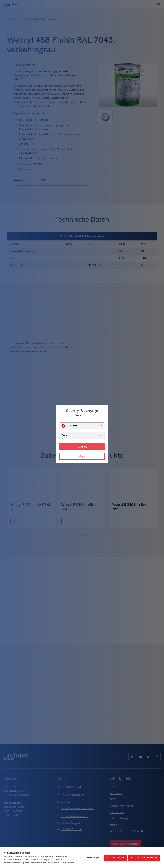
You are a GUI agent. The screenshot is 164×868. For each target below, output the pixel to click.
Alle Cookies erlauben (144, 858)
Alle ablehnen (115, 858)
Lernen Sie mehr (68, 863)
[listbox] (82, 426)
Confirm (82, 447)
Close (82, 456)
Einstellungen (93, 858)
